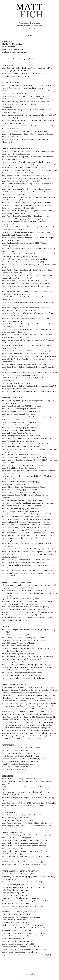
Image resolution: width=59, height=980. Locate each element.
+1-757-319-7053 (29, 29)
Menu (29, 35)
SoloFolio (34, 977)
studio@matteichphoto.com (30, 26)
